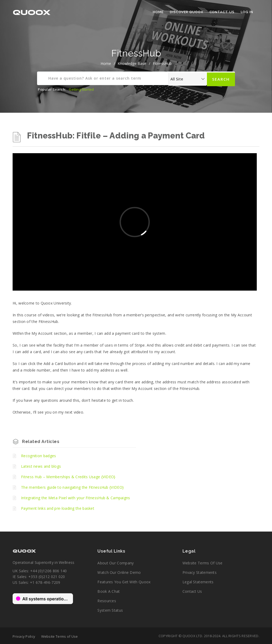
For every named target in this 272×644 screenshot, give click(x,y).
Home (158, 12)
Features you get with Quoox (124, 582)
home (106, 63)
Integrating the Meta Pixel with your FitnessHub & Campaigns (76, 498)
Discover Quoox (187, 12)
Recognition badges (38, 456)
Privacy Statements (200, 572)
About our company (116, 563)
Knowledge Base (132, 63)
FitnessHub (162, 63)
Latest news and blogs (41, 466)
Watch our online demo (119, 572)
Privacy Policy (24, 636)
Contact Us (222, 12)
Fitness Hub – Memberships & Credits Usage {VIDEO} (68, 477)
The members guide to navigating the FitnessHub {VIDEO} (72, 487)
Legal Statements (198, 582)
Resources (107, 601)
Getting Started (81, 89)
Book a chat (109, 591)
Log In (247, 12)
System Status (110, 610)
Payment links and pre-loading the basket (58, 508)
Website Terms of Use (203, 563)
